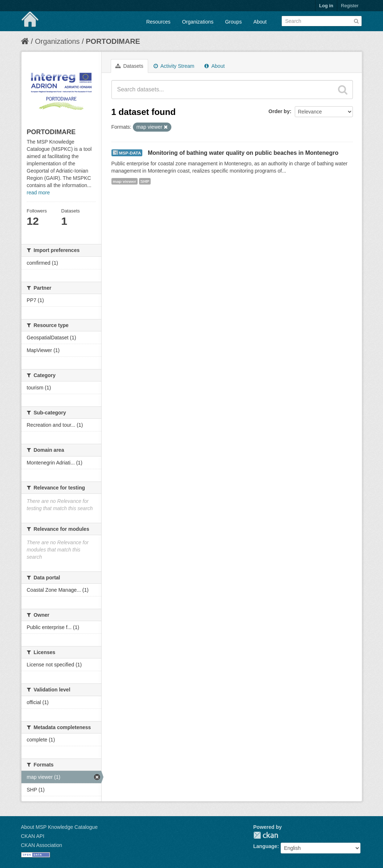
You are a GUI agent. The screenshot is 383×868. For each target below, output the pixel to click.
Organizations (198, 22)
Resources (158, 22)
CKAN (266, 835)
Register (350, 6)
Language (265, 846)
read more (38, 193)
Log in (326, 6)
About (260, 22)
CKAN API (33, 836)
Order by (279, 111)
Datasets (129, 66)
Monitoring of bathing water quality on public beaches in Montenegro (243, 153)
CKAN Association (42, 845)
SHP (145, 181)
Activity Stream (174, 66)
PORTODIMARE (113, 41)
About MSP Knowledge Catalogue (59, 827)
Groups (233, 22)
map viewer (125, 181)
